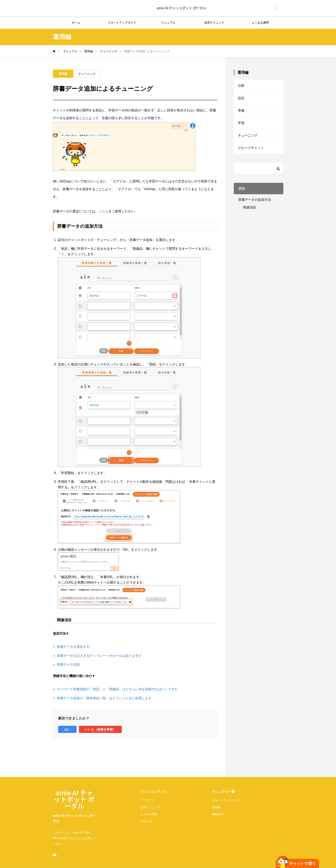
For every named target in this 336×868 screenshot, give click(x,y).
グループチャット (251, 148)
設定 (241, 98)
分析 (241, 86)
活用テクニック (214, 23)
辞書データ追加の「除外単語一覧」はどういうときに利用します (104, 698)
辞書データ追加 (68, 664)
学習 (241, 123)
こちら (103, 211)
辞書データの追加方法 (255, 200)
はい (67, 729)
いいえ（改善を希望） (100, 729)
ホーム (76, 23)
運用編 (63, 74)
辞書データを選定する (73, 647)
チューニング (87, 74)
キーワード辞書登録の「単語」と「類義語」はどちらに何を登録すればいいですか (117, 689)
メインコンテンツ (154, 792)
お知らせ (146, 821)
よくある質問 (260, 23)
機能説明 (218, 814)
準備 (241, 110)
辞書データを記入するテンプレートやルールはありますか (99, 656)
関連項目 (250, 207)
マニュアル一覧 (223, 792)
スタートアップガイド (122, 23)
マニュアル (168, 23)
